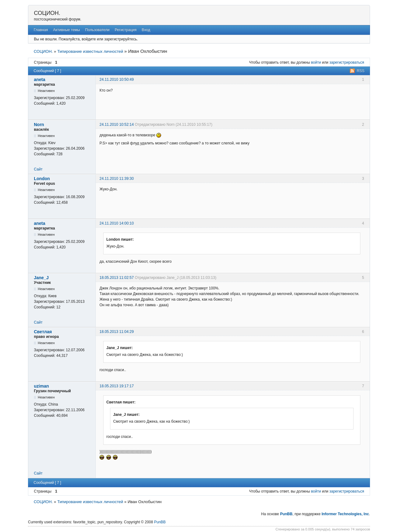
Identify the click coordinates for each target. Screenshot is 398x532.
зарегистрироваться (347, 62)
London (42, 179)
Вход (146, 30)
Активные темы (67, 30)
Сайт (38, 169)
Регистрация (126, 30)
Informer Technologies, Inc (345, 514)
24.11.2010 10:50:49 (117, 80)
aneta (40, 80)
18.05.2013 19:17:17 (117, 386)
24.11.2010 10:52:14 (117, 125)
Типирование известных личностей (90, 51)
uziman (41, 386)
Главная (41, 30)
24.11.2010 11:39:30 (117, 179)
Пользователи (97, 30)
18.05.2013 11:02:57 (117, 278)
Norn (39, 125)
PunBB (286, 514)
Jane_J (41, 278)
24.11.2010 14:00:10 (117, 223)
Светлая (43, 332)
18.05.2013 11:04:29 (117, 332)
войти (316, 62)
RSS (361, 71)
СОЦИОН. (47, 13)
